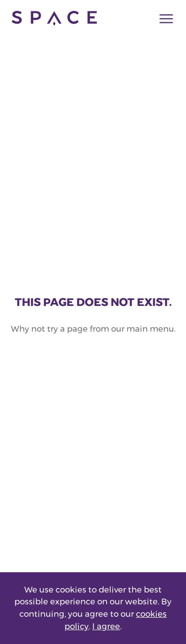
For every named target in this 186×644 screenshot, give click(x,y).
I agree (106, 626)
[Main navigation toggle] (163, 18)
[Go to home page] (54, 18)
